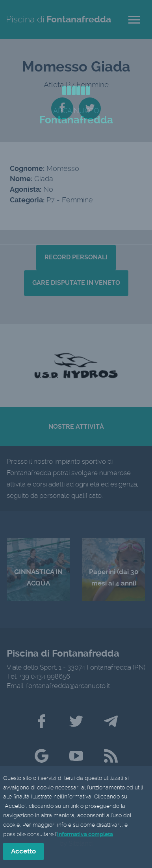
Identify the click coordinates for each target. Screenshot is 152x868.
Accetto (23, 852)
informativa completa (85, 835)
